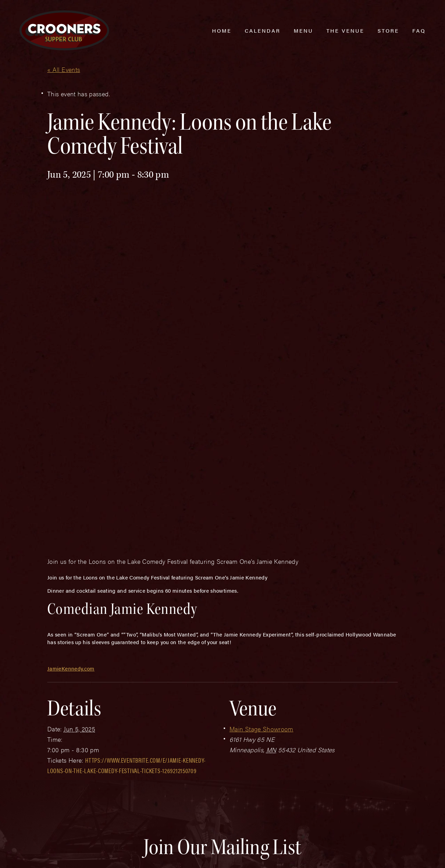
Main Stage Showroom (261, 554)
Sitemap (122, 841)
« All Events (64, 69)
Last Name (130, 696)
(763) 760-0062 (64, 815)
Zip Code (303, 696)
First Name (42, 696)
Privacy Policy (160, 841)
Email (211, 696)
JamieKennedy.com (71, 493)
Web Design (30, 855)
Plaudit (55, 855)
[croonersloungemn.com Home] (64, 30)
